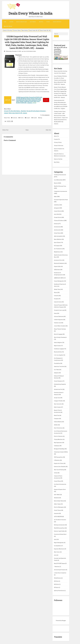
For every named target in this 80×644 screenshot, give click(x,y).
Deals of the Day (58, 159)
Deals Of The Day (8, 30)
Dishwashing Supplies (60, 384)
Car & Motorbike (58, 180)
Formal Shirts (58, 217)
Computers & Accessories (60, 191)
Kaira (56, 292)
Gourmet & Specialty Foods (61, 199)
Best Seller (57, 162)
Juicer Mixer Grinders (60, 326)
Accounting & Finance (60, 569)
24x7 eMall (57, 494)
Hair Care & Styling (59, 469)
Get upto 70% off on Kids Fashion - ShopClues (15, 114)
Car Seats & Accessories (60, 484)
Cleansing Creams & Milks (61, 452)
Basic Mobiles (58, 239)
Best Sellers (25, 30)
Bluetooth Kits (58, 352)
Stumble (34, 121)
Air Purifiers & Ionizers (60, 519)
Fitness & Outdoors (59, 220)
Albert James (58, 504)
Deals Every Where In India (34, 13)
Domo (56, 313)
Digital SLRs (57, 266)
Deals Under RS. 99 (34, 30)
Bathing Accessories (59, 525)
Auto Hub (57, 214)
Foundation (57, 363)
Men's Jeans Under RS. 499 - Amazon (18, 116)
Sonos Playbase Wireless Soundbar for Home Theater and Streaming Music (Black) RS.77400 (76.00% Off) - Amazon (60, 80)
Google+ (28, 121)
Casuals (56, 295)
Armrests (57, 513)
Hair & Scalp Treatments (60, 337)
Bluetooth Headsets (59, 263)
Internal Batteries (59, 316)
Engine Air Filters (59, 463)
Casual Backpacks (59, 281)
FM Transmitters (59, 457)
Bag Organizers (58, 442)
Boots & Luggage (58, 334)
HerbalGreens (58, 578)
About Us (56, 136)
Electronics (33, 22)
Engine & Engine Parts (60, 489)
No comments (46, 118)
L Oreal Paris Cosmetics (60, 573)
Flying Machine (58, 439)
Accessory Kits (58, 260)
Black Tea (57, 415)
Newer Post (5, 133)
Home (5, 22)
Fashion (11, 22)
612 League (57, 245)
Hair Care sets (58, 404)
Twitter (21, 121)
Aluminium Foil (58, 389)
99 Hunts (56, 587)
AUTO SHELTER (58, 516)
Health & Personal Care (60, 186)
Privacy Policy (58, 142)
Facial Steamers (58, 381)
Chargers (57, 418)
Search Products (57, 22)
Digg (40, 121)
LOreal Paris (57, 233)
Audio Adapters (58, 342)
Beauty (56, 183)
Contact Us (57, 139)
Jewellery (57, 205)
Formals (56, 298)
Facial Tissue (58, 510)
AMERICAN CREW (59, 278)
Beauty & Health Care (22, 22)
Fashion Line (58, 322)
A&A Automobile (58, 236)
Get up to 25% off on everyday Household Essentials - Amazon (61, 51)
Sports (48, 22)
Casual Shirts (58, 211)
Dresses (56, 223)
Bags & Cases (57, 345)
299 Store (56, 581)
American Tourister (59, 366)
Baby (55, 196)
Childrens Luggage (59, 349)
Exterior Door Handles (60, 466)
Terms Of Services (59, 145)
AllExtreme (57, 269)
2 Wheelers (57, 460)
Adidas (56, 425)
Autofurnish (57, 230)
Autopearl (57, 208)
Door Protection (58, 428)
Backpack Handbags (59, 449)
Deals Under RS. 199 (45, 30)
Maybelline (57, 252)
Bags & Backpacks (59, 542)
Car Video (57, 369)
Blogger (64, 620)
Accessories (57, 227)
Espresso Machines (59, 549)
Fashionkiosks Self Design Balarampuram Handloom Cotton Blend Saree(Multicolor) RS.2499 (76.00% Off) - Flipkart (61, 104)
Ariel (55, 539)
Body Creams (57, 407)
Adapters (56, 372)
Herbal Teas (57, 289)
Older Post (48, 133)
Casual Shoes (58, 481)
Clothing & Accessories (60, 174)
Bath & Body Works (59, 501)
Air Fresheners (58, 248)
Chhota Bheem (58, 421)
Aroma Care (57, 397)
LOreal (56, 473)
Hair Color (57, 552)
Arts (55, 555)
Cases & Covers (58, 302)
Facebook (14, 121)
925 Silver (57, 584)
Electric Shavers (58, 436)
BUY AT (8, 103)
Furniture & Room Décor (60, 534)
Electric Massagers (59, 507)
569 (46, 103)
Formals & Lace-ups (59, 310)
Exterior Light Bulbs (59, 531)
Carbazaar (57, 445)
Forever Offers (17, 30)
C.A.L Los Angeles (59, 355)
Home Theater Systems (60, 329)
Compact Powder (58, 401)
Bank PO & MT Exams (60, 563)
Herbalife (57, 497)
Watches (41, 22)
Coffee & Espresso (59, 319)
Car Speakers (58, 545)
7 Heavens (57, 566)
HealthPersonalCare (59, 528)
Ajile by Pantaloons (59, 590)
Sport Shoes (57, 242)
